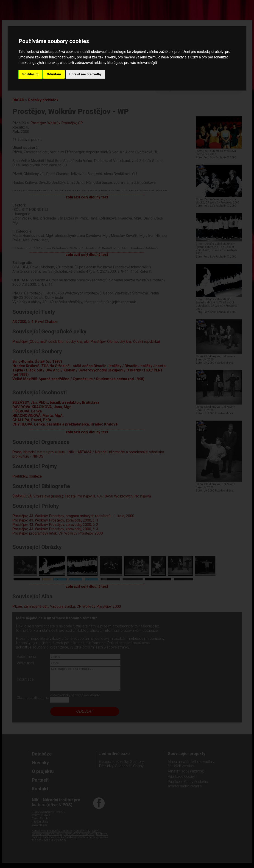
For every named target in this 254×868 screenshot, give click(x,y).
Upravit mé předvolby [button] (85, 74)
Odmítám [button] (54, 74)
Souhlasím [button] (30, 74)
